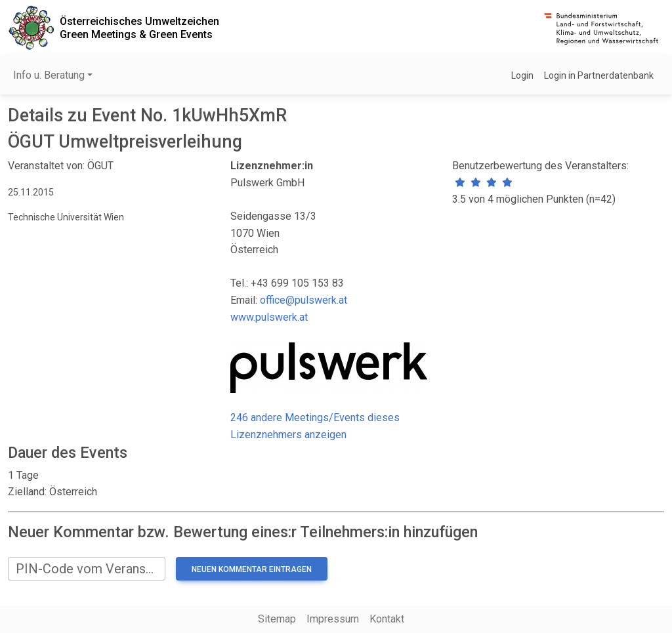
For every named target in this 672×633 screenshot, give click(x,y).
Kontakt (387, 619)
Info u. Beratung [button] (49, 75)
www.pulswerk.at (269, 317)
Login (522, 75)
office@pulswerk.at (304, 300)
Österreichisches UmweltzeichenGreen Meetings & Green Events (139, 28)
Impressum (333, 619)
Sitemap (277, 619)
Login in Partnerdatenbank (599, 75)
